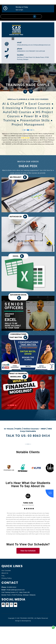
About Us (5, 573)
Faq (3, 576)
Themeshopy (36, 621)
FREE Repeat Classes (9, 16)
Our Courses (6, 570)
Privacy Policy (7, 578)
